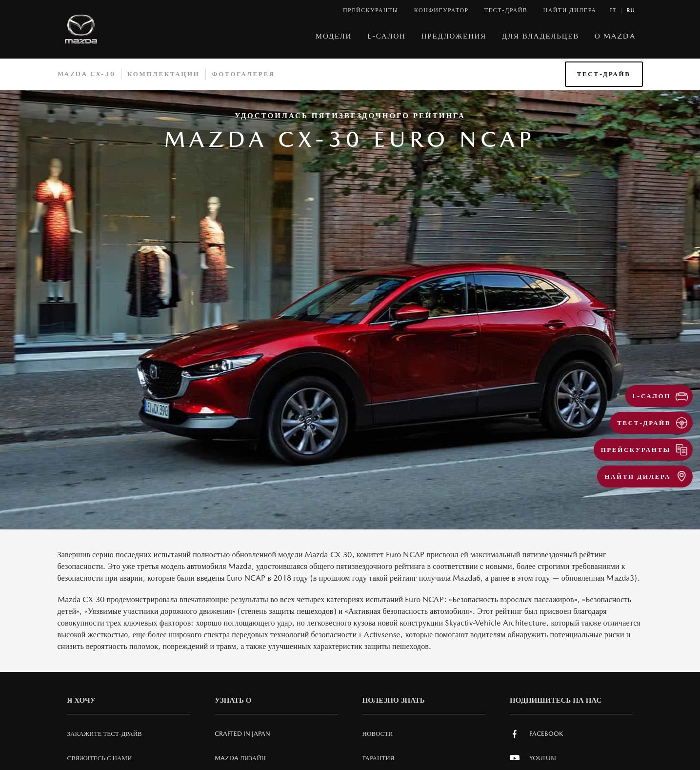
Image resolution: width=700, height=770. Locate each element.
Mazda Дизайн (240, 758)
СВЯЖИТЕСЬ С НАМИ (100, 758)
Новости (378, 734)
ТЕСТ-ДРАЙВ (604, 74)
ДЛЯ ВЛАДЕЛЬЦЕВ (540, 36)
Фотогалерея (243, 74)
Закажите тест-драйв (105, 734)
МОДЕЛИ (334, 36)
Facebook (536, 734)
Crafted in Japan (242, 734)
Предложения (454, 36)
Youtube (534, 758)
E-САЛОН (387, 36)
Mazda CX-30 (87, 74)
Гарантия (379, 758)
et (613, 10)
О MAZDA (615, 36)
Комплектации (163, 74)
